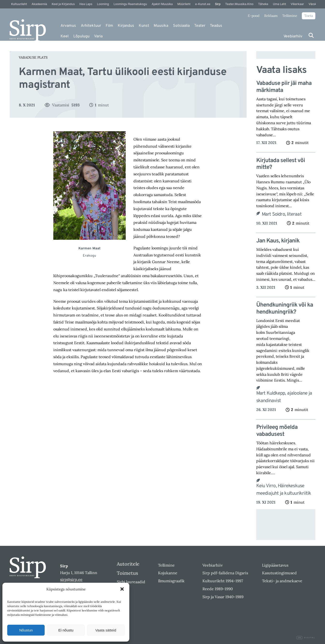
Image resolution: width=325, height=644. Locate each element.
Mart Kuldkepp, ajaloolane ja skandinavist (284, 397)
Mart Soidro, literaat (282, 214)
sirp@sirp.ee (71, 579)
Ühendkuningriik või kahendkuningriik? (285, 309)
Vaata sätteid (106, 630)
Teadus (216, 26)
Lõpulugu (81, 36)
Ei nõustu (66, 630)
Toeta (309, 16)
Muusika (161, 26)
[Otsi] (311, 35)
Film (109, 26)
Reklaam (271, 16)
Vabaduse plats (33, 57)
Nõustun (26, 630)
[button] (122, 589)
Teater (200, 26)
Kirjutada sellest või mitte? (281, 164)
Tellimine (290, 16)
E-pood (254, 16)
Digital (306, 638)
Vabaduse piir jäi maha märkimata (284, 87)
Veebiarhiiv (293, 36)
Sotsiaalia (181, 26)
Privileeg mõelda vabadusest (277, 431)
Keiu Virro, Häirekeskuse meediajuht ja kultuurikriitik (284, 490)
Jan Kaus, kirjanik (279, 241)
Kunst (144, 26)
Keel (65, 36)
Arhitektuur (91, 26)
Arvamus (68, 26)
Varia (98, 36)
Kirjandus (126, 26)
